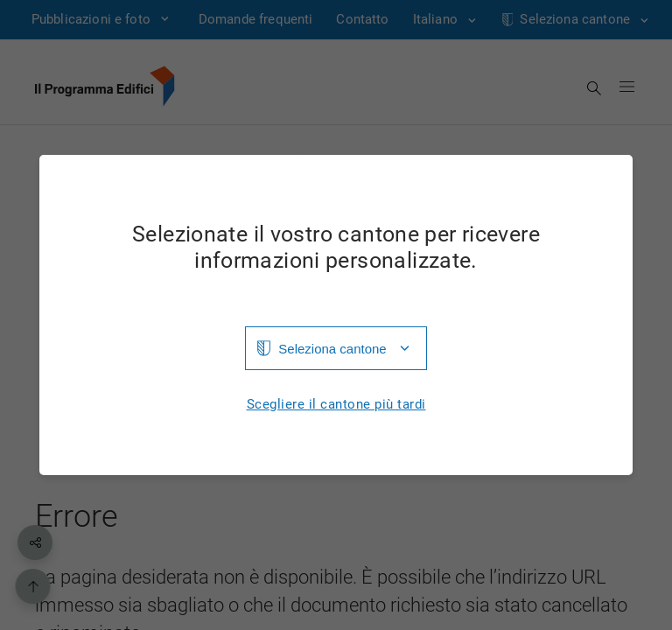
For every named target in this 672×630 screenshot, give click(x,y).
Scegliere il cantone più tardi (336, 405)
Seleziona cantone (332, 349)
